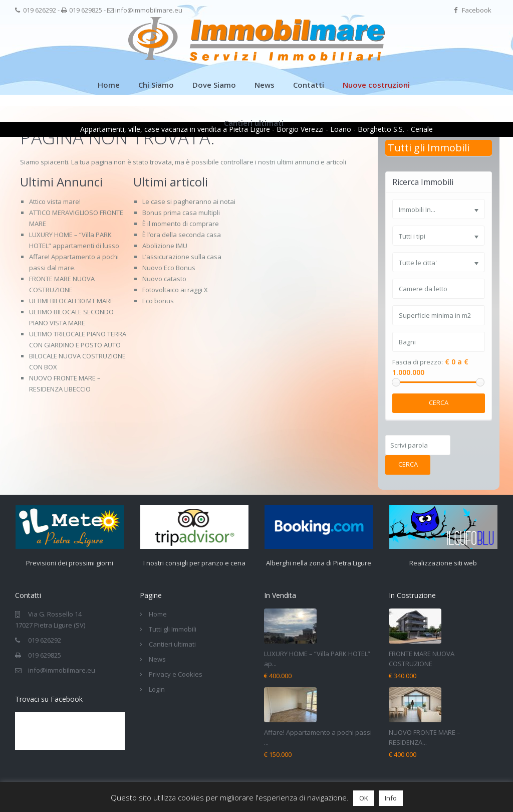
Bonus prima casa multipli (181, 213)
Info (391, 798)
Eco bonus (158, 301)
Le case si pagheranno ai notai (189, 201)
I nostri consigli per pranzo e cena (194, 563)
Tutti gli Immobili (429, 148)
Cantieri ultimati (254, 123)
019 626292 (40, 10)
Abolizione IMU (165, 246)
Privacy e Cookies (176, 674)
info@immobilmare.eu (149, 10)
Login (157, 689)
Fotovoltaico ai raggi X (175, 290)
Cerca (439, 402)
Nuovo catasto (164, 279)
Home (109, 85)
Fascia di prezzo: (418, 362)
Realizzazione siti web (443, 563)
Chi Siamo (156, 85)
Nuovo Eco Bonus (169, 268)
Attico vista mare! (55, 201)
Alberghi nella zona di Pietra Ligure (319, 563)
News (265, 85)
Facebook (477, 10)
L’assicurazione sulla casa (182, 257)
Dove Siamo (214, 85)
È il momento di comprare (181, 224)
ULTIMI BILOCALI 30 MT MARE (71, 301)
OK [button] (364, 798)
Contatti (309, 85)
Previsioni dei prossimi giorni (70, 563)
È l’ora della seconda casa (182, 235)
